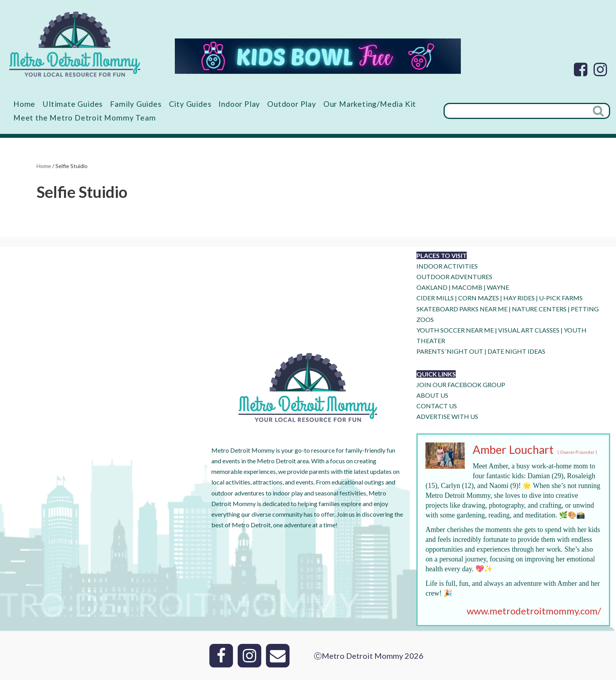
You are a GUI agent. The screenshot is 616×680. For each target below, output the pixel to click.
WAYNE (498, 287)
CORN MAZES (478, 298)
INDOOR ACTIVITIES (447, 266)
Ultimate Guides (73, 104)
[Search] (516, 111)
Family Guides (136, 104)
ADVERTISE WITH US (447, 416)
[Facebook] (581, 69)
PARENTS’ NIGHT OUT (450, 351)
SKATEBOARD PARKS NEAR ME (463, 309)
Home (24, 104)
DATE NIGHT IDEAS (516, 351)
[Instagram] (600, 69)
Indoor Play (239, 104)
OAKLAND (432, 287)
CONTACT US (437, 406)
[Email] (278, 656)
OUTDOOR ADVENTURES (454, 277)
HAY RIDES (519, 298)
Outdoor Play (292, 104)
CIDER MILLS (435, 298)
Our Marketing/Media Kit (370, 104)
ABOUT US (432, 395)
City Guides (190, 104)
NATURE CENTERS (539, 309)
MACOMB (467, 287)
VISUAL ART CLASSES (529, 330)
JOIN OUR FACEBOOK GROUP (461, 385)
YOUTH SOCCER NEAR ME (455, 330)
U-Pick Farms (561, 298)
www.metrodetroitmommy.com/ (534, 611)
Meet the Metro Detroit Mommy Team (84, 118)
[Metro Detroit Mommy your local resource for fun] (75, 44)
